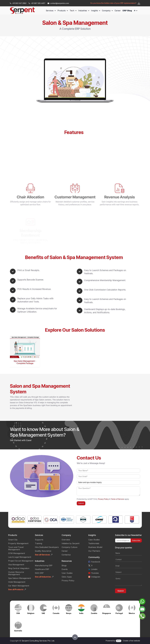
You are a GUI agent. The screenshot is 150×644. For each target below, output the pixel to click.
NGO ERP (39, 573)
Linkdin (94, 569)
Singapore (107, 613)
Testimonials (94, 543)
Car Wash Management (19, 586)
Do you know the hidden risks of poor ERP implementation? (113, 3)
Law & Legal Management (20, 557)
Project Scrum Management (21, 561)
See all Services (42, 555)
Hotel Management (17, 582)
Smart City (13, 540)
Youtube (95, 573)
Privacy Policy (103, 499)
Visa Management (16, 565)
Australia (18, 631)
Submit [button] (81, 503)
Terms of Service (117, 499)
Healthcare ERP (42, 569)
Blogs (64, 565)
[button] (75, 637)
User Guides (67, 573)
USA (18, 613)
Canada (56, 613)
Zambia (94, 613)
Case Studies (94, 540)
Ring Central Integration (19, 568)
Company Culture (69, 547)
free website (135, 641)
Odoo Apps (67, 577)
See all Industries (43, 577)
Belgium (31, 613)
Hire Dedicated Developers (47, 547)
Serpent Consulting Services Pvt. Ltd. (38, 641)
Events (65, 569)
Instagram (96, 577)
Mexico (132, 613)
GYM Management (17, 553)
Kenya (69, 613)
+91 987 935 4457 (37, 3)
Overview (66, 540)
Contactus (66, 555)
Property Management (18, 543)
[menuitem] (51, 11)
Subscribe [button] (136, 540)
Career (65, 551)
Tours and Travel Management (16, 548)
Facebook (96, 562)
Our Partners (94, 551)
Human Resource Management (16, 573)
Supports (39, 540)
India (81, 613)
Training (38, 543)
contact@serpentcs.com (58, 3)
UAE (43, 613)
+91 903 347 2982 (18, 3)
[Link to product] (18, 520)
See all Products (16, 589)
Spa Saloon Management (20, 578)
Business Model (95, 547)
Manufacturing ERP (44, 565)
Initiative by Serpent (70, 543)
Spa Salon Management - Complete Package (25, 362)
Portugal (119, 613)
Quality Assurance (43, 551)
